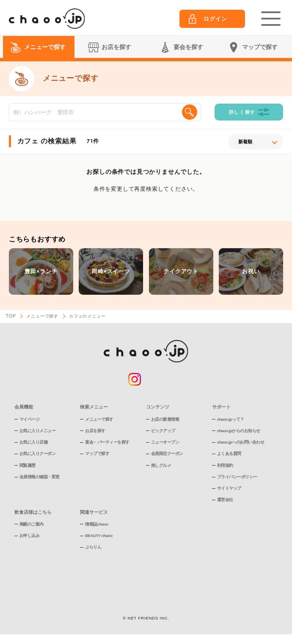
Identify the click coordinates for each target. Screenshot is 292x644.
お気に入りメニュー (38, 431)
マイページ (30, 419)
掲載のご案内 (32, 524)
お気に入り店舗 (34, 442)
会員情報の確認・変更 (40, 477)
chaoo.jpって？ (231, 419)
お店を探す (95, 431)
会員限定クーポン (167, 454)
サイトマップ (229, 488)
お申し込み (30, 536)
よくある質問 (229, 454)
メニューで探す (42, 316)
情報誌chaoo (96, 524)
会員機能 (24, 407)
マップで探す (97, 454)
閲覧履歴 (28, 465)
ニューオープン (165, 442)
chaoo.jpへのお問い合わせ (241, 442)
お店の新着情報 (165, 419)
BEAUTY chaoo (99, 536)
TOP (11, 316)
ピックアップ (163, 431)
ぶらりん (93, 547)
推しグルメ (161, 465)
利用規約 (225, 465)
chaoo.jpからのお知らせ (239, 431)
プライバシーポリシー (237, 477)
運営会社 (225, 500)
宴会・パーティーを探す (107, 442)
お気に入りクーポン (38, 454)
